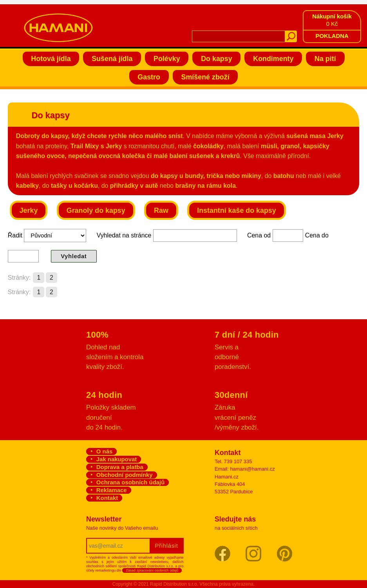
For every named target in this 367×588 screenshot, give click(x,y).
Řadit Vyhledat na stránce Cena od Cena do (168, 246)
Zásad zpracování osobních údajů (152, 570)
